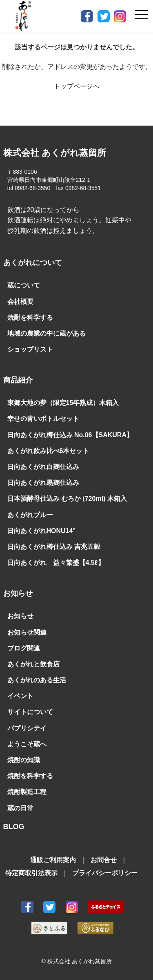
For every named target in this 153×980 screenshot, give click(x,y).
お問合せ (104, 860)
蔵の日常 (20, 808)
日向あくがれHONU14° (41, 531)
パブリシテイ (27, 728)
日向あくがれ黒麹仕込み (43, 483)
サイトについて (30, 712)
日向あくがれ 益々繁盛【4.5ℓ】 (56, 563)
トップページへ (77, 86)
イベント (20, 696)
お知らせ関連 (27, 632)
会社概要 (20, 302)
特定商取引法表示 (31, 873)
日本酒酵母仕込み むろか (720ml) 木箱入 (67, 499)
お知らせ (20, 616)
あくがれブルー (30, 515)
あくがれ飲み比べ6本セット (48, 451)
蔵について (24, 285)
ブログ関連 (24, 648)
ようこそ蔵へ (27, 744)
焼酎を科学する (30, 317)
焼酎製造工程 (27, 792)
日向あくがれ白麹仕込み (43, 467)
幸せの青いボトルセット (43, 419)
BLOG (14, 827)
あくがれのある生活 (37, 680)
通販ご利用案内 (53, 860)
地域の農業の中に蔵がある (47, 333)
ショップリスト (30, 349)
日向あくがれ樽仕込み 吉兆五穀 (54, 547)
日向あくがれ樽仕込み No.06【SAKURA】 (70, 435)
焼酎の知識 (24, 760)
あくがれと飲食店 (33, 664)
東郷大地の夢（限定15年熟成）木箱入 (63, 403)
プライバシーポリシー (105, 873)
